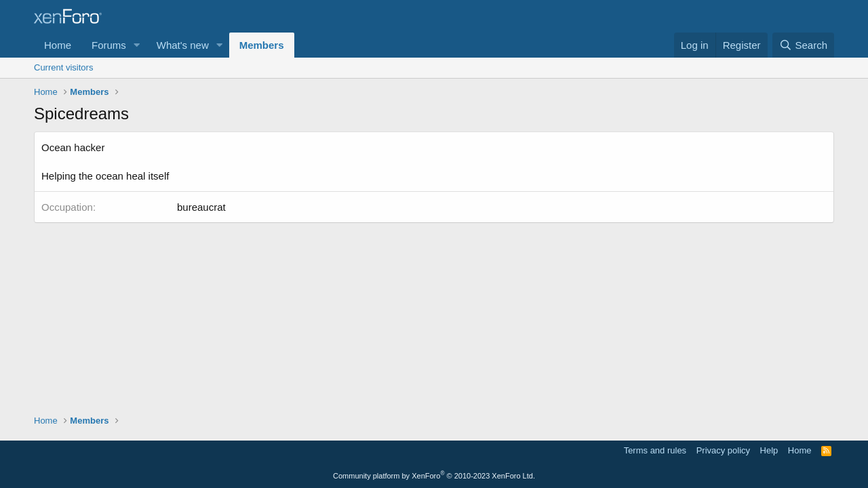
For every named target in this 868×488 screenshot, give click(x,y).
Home (58, 45)
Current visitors (63, 67)
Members (262, 45)
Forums (109, 45)
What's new (183, 45)
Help (769, 450)
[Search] (803, 45)
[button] (137, 45)
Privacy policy (723, 450)
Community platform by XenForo (434, 476)
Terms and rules (655, 450)
